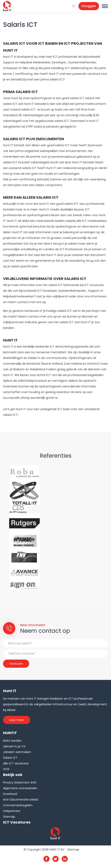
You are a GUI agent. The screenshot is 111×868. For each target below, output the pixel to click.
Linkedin (65, 859)
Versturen (16, 664)
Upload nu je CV (14, 746)
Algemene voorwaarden (20, 788)
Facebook (46, 859)
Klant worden (12, 741)
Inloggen (89, 6)
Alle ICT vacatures (16, 763)
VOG (6, 769)
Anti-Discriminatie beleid (21, 800)
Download (10, 794)
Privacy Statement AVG (20, 782)
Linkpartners (12, 811)
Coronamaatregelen (18, 805)
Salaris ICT (10, 758)
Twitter (56, 859)
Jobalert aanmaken (17, 752)
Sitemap (9, 817)
